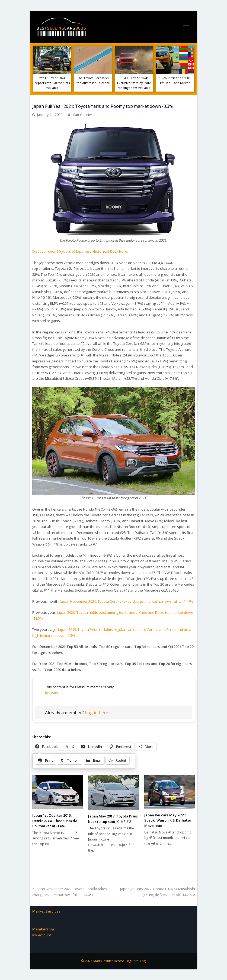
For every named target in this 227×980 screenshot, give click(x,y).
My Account (42, 935)
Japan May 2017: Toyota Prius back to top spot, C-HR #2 (113, 819)
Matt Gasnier (82, 115)
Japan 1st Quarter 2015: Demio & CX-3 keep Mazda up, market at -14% (55, 821)
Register (52, 693)
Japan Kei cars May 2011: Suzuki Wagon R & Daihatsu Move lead (168, 820)
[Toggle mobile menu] (186, 27)
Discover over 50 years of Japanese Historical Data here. (80, 251)
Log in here (97, 713)
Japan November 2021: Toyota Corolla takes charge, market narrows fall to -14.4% (127, 601)
